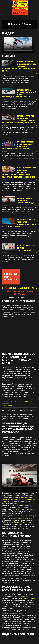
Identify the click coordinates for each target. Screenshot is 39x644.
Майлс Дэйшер (30, 598)
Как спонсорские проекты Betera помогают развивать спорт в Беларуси (18, 145)
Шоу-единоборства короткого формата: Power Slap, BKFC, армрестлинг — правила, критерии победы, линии (19, 172)
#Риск (6, 402)
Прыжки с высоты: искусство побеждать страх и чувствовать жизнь (19, 223)
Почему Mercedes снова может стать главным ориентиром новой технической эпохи (19, 66)
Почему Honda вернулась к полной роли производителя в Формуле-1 (19, 93)
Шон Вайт (25, 497)
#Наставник (8, 405)
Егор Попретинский (17, 499)
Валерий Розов (20, 522)
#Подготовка (16, 402)
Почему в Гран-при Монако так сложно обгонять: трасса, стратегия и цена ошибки (19, 119)
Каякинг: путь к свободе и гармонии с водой (26, 200)
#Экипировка (28, 402)
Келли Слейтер (28, 516)
